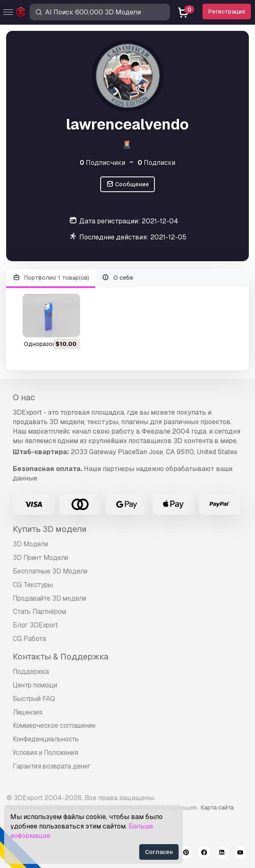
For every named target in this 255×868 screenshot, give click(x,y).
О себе (118, 278)
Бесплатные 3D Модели (50, 571)
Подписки (156, 163)
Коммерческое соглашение (54, 725)
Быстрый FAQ (34, 699)
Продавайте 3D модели (49, 598)
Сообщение (128, 185)
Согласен (159, 852)
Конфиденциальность (46, 739)
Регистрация (227, 12)
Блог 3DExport (35, 625)
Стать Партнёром (39, 612)
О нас (24, 397)
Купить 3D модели (50, 529)
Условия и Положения (45, 753)
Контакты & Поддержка (61, 657)
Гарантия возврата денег (52, 766)
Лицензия (28, 712)
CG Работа (29, 639)
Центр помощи (35, 685)
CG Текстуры (33, 585)
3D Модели (30, 544)
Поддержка (31, 672)
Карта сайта (217, 808)
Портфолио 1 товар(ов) (51, 278)
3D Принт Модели (40, 558)
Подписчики (102, 163)
